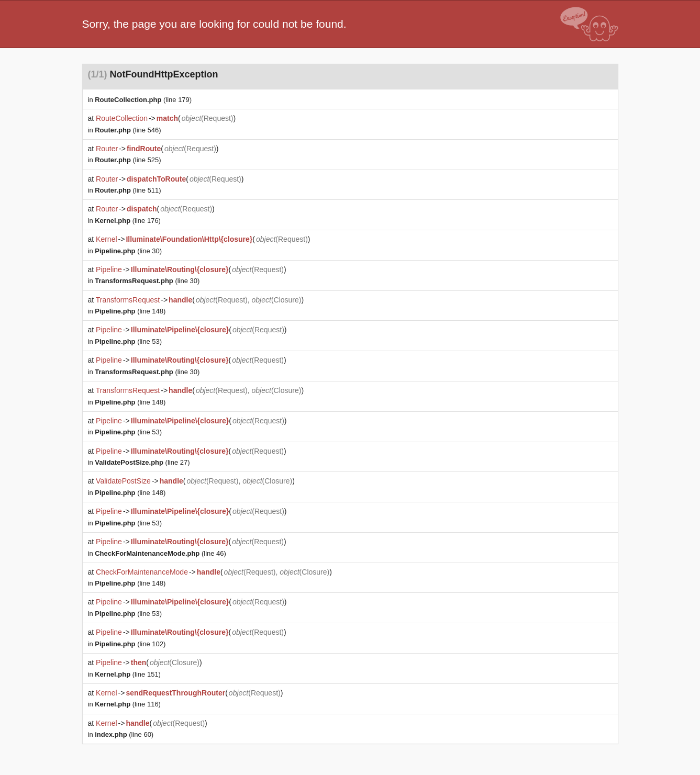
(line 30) (128, 251)
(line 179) (143, 100)
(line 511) (128, 190)
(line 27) (142, 462)
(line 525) (128, 160)
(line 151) (128, 674)
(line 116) (128, 704)
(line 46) (160, 553)
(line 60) (124, 734)
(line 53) (128, 341)
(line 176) (128, 221)
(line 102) (130, 644)
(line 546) (128, 130)
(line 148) (130, 311)
